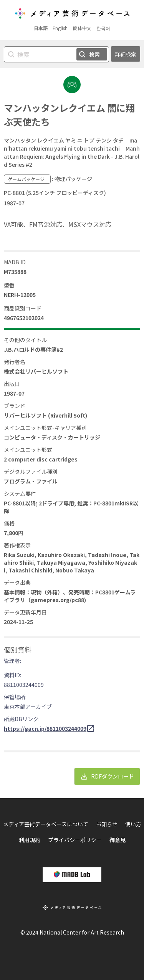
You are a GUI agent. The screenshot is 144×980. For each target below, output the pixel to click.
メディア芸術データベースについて (46, 824)
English (60, 28)
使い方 (133, 824)
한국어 (103, 28)
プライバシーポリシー (75, 840)
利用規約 (30, 840)
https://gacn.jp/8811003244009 (45, 728)
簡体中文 (82, 28)
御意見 (118, 840)
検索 (94, 54)
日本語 (41, 28)
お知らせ (107, 824)
